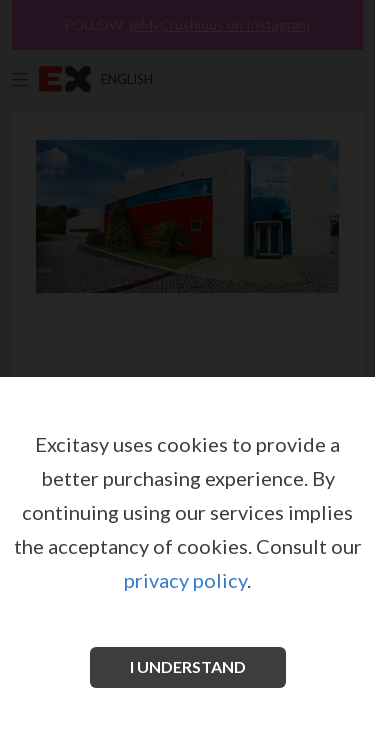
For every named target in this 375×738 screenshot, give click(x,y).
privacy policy (185, 580)
